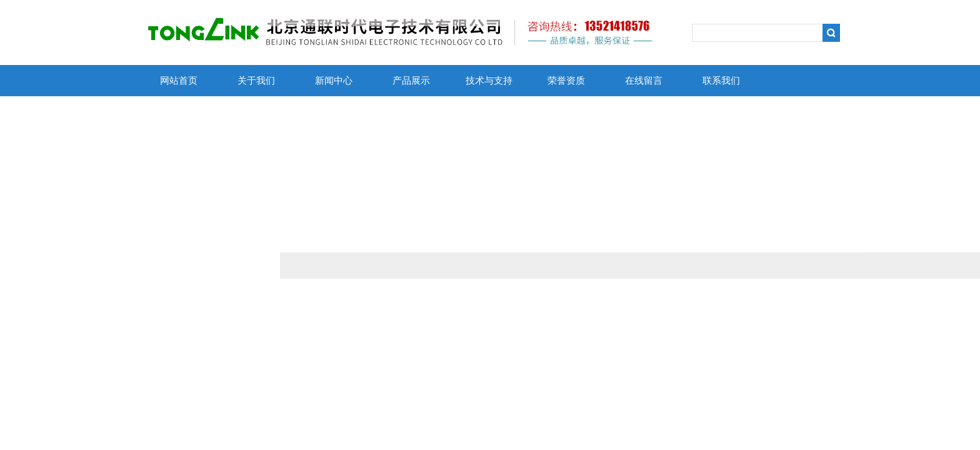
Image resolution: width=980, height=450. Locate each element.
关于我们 (256, 81)
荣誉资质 (566, 81)
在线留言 (644, 81)
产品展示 (411, 81)
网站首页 (179, 81)
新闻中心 (334, 81)
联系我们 (721, 81)
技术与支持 (489, 81)
